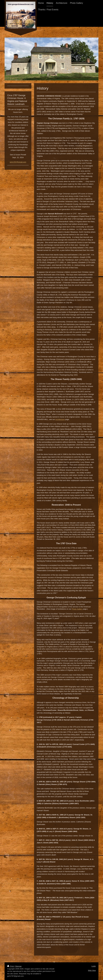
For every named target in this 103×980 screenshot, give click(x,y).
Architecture (60, 419)
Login (94, 966)
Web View (92, 970)
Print (11, 966)
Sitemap (18, 966)
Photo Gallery (77, 609)
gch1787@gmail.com (18, 162)
